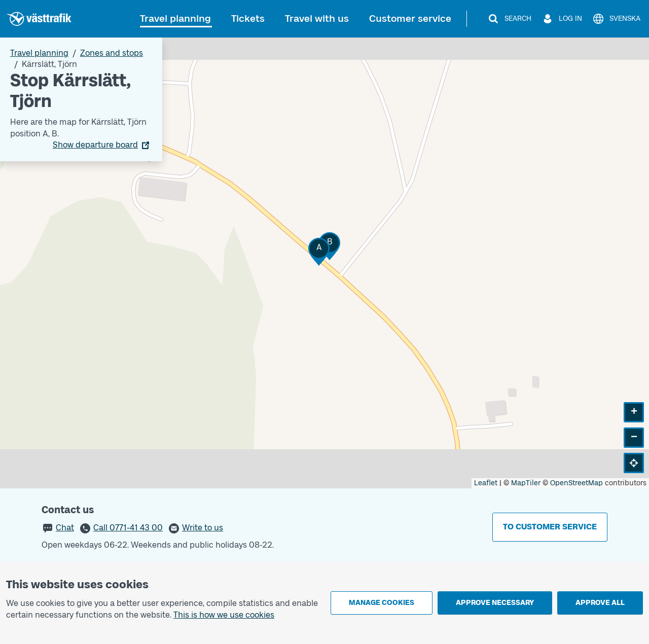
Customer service (410, 19)
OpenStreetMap (576, 483)
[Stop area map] (324, 263)
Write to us (203, 528)
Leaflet (486, 483)
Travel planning (175, 19)
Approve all (600, 603)
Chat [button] (65, 528)
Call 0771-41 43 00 (128, 528)
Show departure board (95, 145)
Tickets (248, 19)
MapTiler (526, 483)
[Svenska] (616, 19)
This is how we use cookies (224, 615)
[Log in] (562, 19)
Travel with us (317, 19)
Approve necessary (495, 603)
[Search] (509, 19)
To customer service (550, 527)
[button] (319, 252)
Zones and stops (112, 53)
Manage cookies (382, 603)
